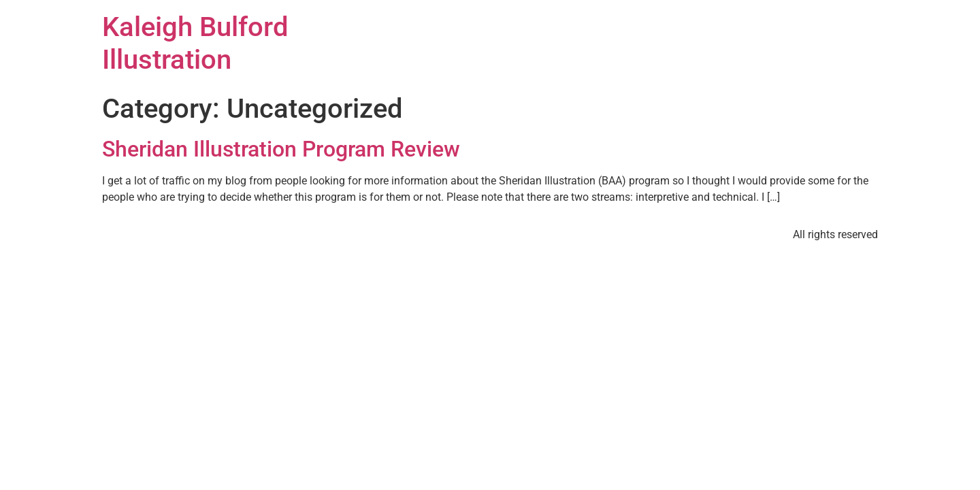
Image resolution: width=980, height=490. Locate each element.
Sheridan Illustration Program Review (281, 149)
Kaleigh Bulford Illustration (195, 43)
